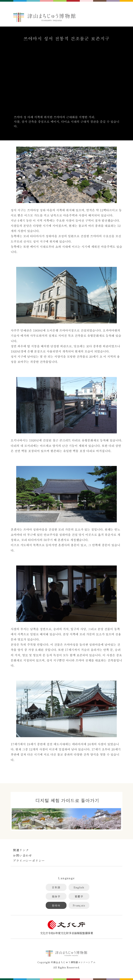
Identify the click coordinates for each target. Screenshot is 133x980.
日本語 (56, 887)
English (79, 887)
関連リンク (21, 850)
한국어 (56, 905)
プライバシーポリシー (29, 861)
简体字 (56, 896)
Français (79, 905)
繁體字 (79, 896)
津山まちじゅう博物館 (44, 17)
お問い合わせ (22, 855)
